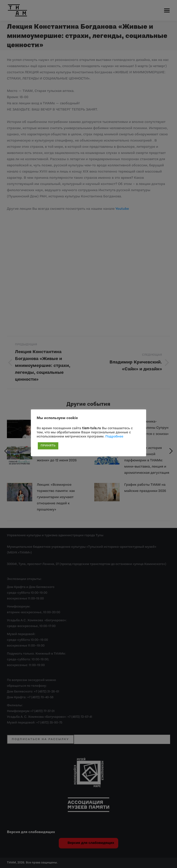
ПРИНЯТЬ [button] (48, 446)
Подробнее (114, 437)
